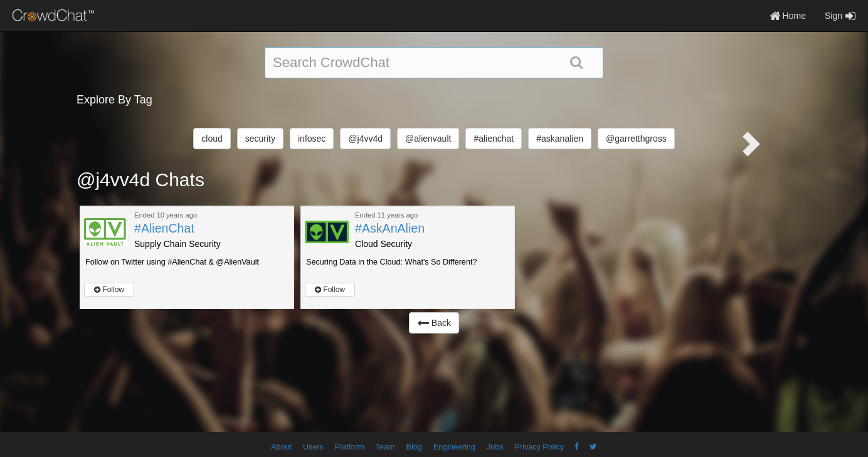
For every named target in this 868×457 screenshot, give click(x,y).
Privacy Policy (539, 447)
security (260, 139)
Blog (414, 447)
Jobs (495, 447)
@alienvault (428, 139)
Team (385, 447)
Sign (840, 16)
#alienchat (494, 139)
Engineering (454, 447)
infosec (312, 139)
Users (313, 447)
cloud (212, 139)
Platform (350, 447)
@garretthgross (636, 139)
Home (788, 16)
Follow (109, 290)
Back (434, 323)
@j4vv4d (365, 139)
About (281, 447)
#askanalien (560, 139)
